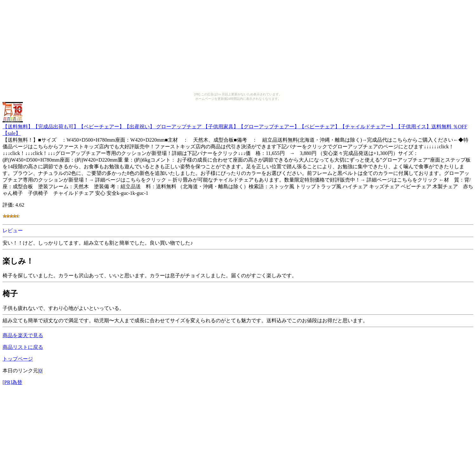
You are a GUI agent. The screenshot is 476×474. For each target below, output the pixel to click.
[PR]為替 (12, 382)
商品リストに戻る (23, 347)
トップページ (18, 359)
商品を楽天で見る (23, 335)
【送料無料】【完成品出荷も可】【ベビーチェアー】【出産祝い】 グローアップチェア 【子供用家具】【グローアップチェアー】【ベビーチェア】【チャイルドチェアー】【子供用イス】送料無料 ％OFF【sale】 (235, 127)
